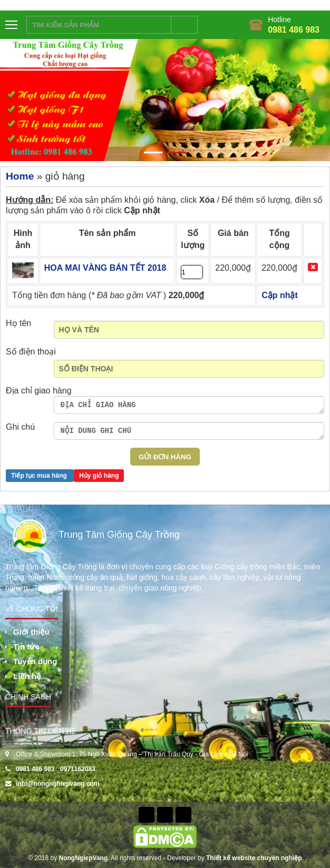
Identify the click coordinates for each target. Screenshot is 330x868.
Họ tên (18, 323)
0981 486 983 (294, 30)
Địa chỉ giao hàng (39, 391)
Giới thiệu (31, 632)
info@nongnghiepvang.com (57, 784)
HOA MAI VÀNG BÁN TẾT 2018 (105, 268)
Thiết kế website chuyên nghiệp (254, 858)
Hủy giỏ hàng (99, 476)
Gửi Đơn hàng (165, 457)
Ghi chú (20, 427)
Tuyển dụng (35, 661)
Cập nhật (142, 210)
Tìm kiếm (185, 25)
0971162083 (78, 769)
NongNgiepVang (84, 858)
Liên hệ (27, 676)
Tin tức (26, 647)
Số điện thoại (31, 352)
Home (20, 176)
